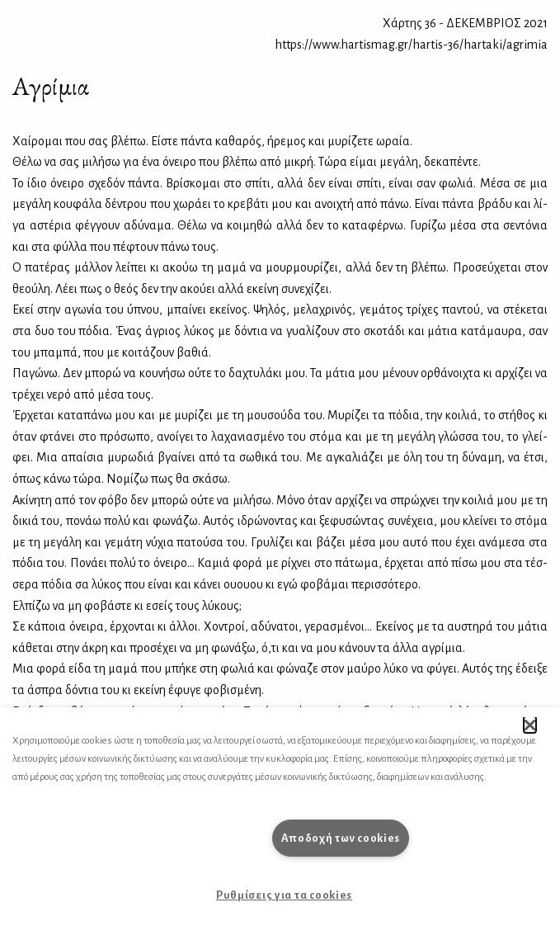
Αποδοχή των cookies (341, 838)
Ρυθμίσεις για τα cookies (284, 895)
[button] (530, 725)
